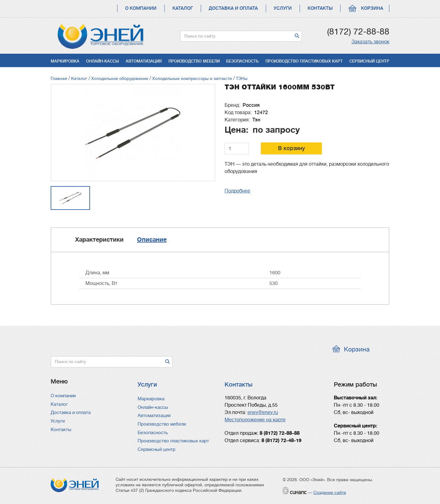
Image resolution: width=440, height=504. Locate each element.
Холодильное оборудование (120, 78)
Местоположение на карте (255, 420)
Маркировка (65, 61)
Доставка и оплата (233, 8)
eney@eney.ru (263, 412)
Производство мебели (194, 61)
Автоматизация (144, 61)
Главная (59, 78)
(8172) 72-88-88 (358, 32)
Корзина (372, 8)
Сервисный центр (369, 61)
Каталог (183, 8)
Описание (152, 240)
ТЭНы (242, 78)
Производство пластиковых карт (304, 61)
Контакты (320, 8)
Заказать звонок (370, 42)
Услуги (283, 8)
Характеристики (99, 240)
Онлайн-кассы (103, 61)
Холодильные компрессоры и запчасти (193, 78)
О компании (141, 8)
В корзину (291, 148)
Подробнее (237, 191)
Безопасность (242, 61)
